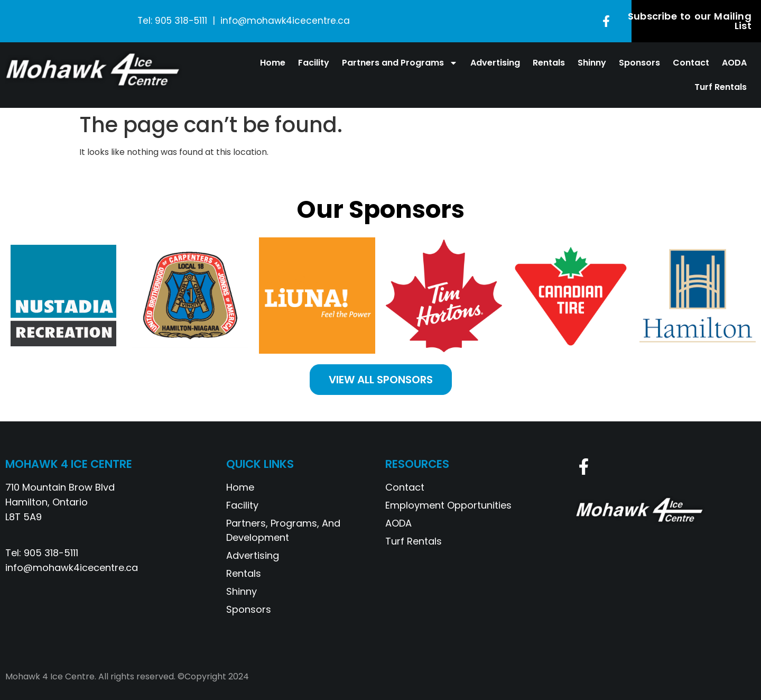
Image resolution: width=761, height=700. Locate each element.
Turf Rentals (721, 87)
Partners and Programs (400, 63)
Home (273, 63)
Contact (691, 63)
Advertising (495, 63)
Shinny (592, 63)
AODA (734, 63)
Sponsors (639, 63)
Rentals (549, 63)
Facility (314, 63)
